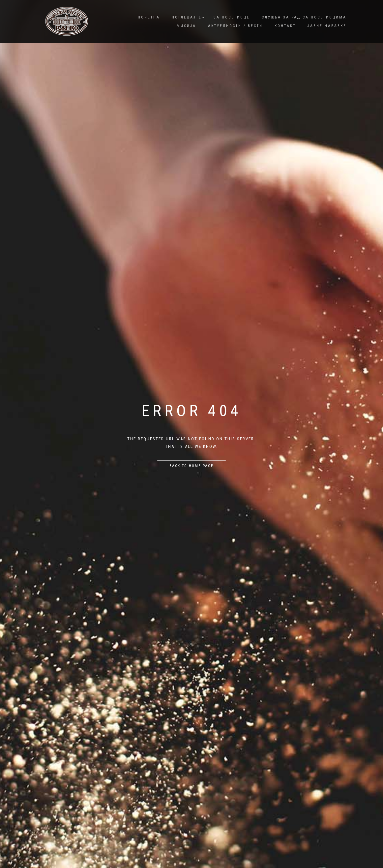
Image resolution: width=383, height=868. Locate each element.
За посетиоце (232, 17)
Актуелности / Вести (235, 26)
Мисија (186, 26)
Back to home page (191, 466)
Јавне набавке (327, 26)
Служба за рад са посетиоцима (304, 17)
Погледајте (187, 17)
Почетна (149, 17)
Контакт (285, 26)
